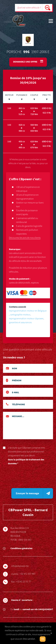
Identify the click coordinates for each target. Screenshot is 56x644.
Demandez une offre (25, 62)
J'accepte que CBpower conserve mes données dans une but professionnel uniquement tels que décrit (28, 456)
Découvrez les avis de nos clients (25, 238)
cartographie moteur (20, 315)
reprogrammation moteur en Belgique (28, 311)
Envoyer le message (27, 493)
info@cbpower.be (22, 566)
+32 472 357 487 (29, 574)
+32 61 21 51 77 (26, 582)
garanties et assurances (20, 322)
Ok (43, 639)
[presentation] (26, 478)
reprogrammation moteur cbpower (26, 319)
